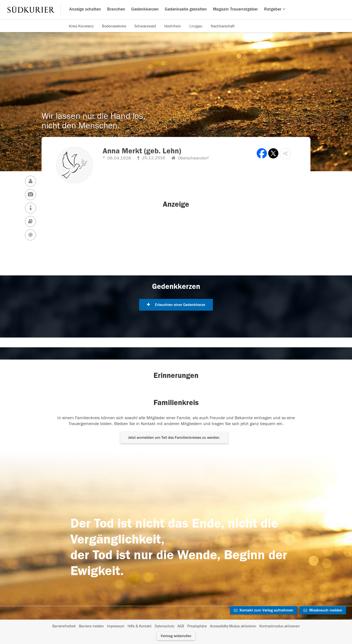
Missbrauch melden (323, 610)
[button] (285, 154)
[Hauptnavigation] (176, 10)
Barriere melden (91, 626)
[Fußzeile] (176, 626)
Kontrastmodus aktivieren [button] (280, 626)
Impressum (116, 626)
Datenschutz (165, 626)
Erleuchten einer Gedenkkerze (176, 305)
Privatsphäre (197, 626)
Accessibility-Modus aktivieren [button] (233, 626)
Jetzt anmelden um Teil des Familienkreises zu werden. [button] (174, 438)
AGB (181, 626)
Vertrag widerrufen (176, 636)
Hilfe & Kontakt (140, 626)
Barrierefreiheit (64, 626)
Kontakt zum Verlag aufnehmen (264, 610)
